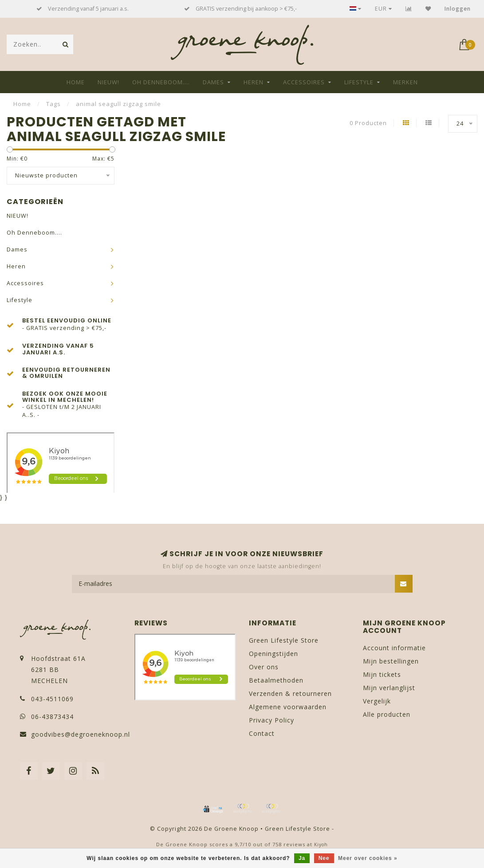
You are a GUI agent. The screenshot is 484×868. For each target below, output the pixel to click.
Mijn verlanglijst (389, 688)
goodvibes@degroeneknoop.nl (81, 734)
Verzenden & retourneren (290, 693)
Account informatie (394, 648)
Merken (405, 82)
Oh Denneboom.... (161, 82)
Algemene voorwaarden (288, 707)
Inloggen (458, 9)
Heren (254, 82)
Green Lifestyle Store (284, 640)
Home (76, 82)
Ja (302, 858)
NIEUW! (108, 82)
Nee (324, 858)
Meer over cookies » (368, 858)
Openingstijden (273, 654)
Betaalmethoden (276, 680)
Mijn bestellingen (391, 661)
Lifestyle (359, 82)
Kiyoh (321, 844)
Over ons (264, 667)
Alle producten (387, 714)
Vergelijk (377, 701)
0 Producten (368, 123)
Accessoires (304, 82)
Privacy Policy (272, 720)
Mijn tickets (382, 674)
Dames (213, 82)
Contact (262, 733)
